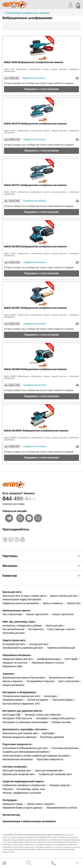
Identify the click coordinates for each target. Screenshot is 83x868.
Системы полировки (15, 767)
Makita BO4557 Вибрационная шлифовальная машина (35, 308)
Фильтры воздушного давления (19, 737)
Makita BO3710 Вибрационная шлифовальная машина (35, 124)
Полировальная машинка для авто (21, 696)
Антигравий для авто (14, 644)
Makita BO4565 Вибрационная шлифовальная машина (35, 369)
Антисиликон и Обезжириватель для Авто (25, 748)
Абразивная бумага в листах (62, 808)
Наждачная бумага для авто (18, 659)
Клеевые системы (61, 722)
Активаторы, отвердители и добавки (22, 626)
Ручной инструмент (38, 700)
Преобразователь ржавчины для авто (23, 648)
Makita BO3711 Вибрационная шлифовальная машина (35, 185)
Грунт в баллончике (69, 681)
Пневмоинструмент (13, 700)
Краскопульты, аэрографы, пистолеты (26, 729)
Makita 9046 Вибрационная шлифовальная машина (34, 62)
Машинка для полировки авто (19, 774)
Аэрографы (48, 733)
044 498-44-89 (41, 499)
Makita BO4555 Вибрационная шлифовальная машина (35, 247)
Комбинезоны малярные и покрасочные (24, 785)
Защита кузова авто (15, 640)
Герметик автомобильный (61, 648)
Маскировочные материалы (17, 759)
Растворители (36, 629)
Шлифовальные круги (49, 659)
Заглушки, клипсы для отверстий (43, 715)
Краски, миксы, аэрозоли (40, 804)
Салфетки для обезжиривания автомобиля (26, 752)
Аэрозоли (9, 674)
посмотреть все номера (13, 504)
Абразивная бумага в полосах (48, 663)
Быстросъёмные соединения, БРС (21, 704)
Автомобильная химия (61, 678)
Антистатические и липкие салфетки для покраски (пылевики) (36, 756)
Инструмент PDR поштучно (17, 718)
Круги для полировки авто (49, 771)
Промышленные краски (17, 610)
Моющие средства (60, 785)
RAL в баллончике (12, 614)
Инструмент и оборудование (20, 692)
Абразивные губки (12, 666)
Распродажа (10, 800)
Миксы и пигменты (53, 603)
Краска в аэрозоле (12, 681)
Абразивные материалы (17, 655)
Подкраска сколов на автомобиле (21, 603)
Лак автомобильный (13, 629)
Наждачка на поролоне (15, 663)
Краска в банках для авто (64, 596)
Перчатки (7, 789)
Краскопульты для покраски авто (20, 733)
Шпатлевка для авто (13, 633)
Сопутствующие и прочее (61, 629)
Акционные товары (13, 804)
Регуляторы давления (52, 737)
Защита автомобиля (13, 685)
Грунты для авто (54, 626)
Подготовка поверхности (18, 744)
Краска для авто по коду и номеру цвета (24, 596)
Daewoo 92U (74, 603)
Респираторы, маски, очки (31, 789)
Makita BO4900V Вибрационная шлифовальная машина (36, 431)
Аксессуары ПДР (12, 715)
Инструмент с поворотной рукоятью (55, 718)
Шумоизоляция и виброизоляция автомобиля (29, 821)
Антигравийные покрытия (40, 681)
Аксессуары (51, 696)
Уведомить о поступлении (42, 89)
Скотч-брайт (71, 659)
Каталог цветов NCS (37, 614)
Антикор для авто (39, 644)
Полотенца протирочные (65, 748)
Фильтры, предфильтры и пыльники (22, 793)
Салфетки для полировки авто (55, 774)
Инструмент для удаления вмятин (23, 711)
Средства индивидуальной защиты (24, 781)
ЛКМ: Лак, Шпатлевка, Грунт (19, 622)
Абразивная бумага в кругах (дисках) (22, 808)
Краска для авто (13, 592)
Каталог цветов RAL (63, 614)
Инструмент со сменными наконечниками (25, 722)
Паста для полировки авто (17, 771)
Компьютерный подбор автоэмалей (22, 599)
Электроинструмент (63, 700)
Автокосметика (11, 815)
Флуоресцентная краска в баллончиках (24, 678)
